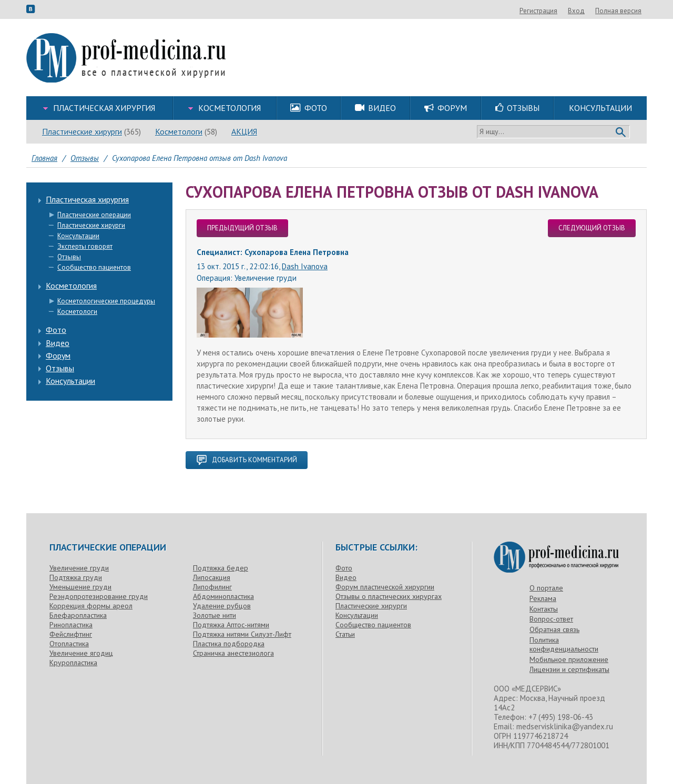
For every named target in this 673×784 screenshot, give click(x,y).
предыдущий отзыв (242, 228)
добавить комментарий (247, 460)
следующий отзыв (592, 228)
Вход (633, 11)
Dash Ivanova (305, 266)
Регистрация (595, 11)
